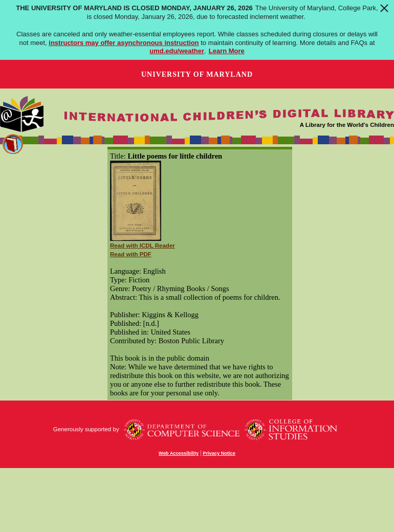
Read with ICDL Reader (143, 246)
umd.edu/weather (177, 51)
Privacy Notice (219, 453)
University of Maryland (197, 74)
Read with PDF (131, 254)
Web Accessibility (179, 453)
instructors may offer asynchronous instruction (124, 43)
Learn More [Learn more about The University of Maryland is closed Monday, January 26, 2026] (227, 51)
